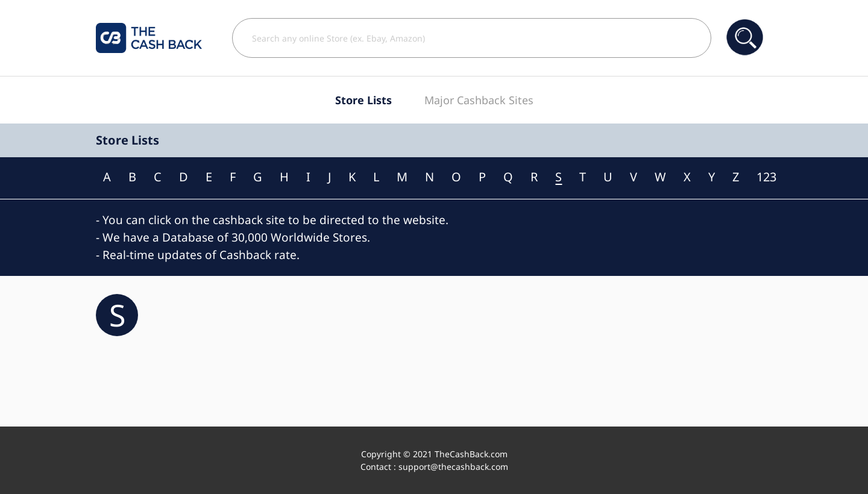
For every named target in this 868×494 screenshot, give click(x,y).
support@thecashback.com (453, 467)
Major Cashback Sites (479, 100)
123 (766, 177)
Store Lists (363, 100)
